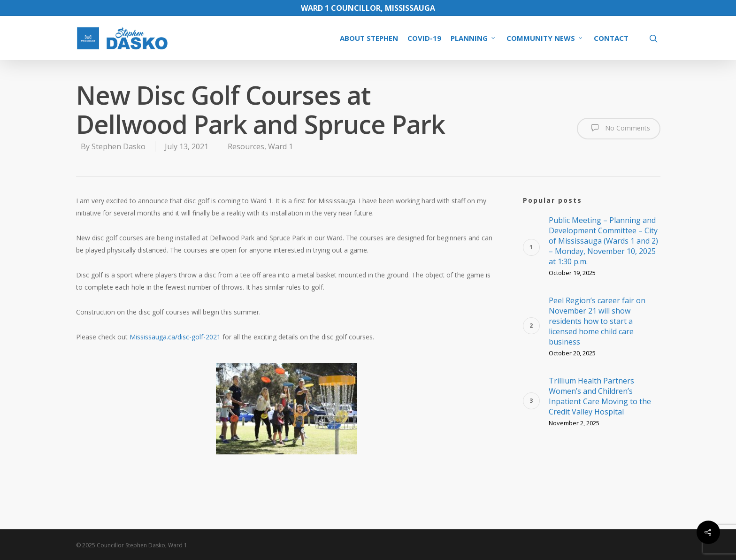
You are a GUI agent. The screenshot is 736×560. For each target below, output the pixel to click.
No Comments (619, 128)
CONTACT (611, 38)
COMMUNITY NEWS (545, 38)
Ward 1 (280, 146)
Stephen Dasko (119, 146)
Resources (246, 146)
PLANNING (473, 38)
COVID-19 (424, 38)
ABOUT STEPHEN (369, 38)
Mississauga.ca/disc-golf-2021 (175, 337)
